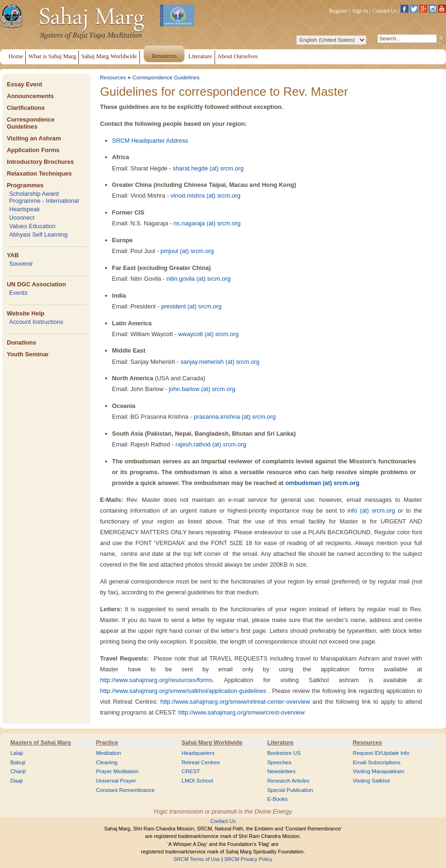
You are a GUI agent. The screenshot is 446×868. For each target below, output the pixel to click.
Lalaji (17, 753)
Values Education (32, 226)
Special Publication (290, 790)
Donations (21, 342)
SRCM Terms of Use (197, 859)
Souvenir (21, 264)
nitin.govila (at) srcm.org (199, 279)
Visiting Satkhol (372, 781)
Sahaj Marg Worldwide (212, 743)
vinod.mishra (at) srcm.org (206, 196)
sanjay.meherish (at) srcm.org (220, 362)
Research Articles (288, 781)
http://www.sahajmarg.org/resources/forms (156, 680)
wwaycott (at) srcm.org (209, 334)
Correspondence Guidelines (31, 123)
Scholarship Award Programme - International (44, 197)
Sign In (360, 11)
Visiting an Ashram (34, 138)
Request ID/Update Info (381, 753)
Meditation (108, 753)
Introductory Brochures (40, 162)
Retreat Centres (201, 762)
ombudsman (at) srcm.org (323, 483)
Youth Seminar (27, 354)
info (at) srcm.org (371, 511)
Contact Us (385, 11)
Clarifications (26, 108)
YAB (13, 255)
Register (338, 11)
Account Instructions (36, 322)
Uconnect (22, 218)
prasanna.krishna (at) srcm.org (235, 417)
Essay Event (24, 84)
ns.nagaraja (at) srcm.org (207, 223)
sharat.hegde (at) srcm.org (208, 168)
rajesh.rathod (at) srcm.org (211, 444)
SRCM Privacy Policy (249, 859)
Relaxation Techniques (39, 173)
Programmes (25, 185)
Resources (113, 77)
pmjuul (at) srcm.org (187, 251)
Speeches (279, 762)
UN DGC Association (36, 284)
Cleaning (107, 762)
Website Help (25, 313)
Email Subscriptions (377, 762)
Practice (107, 743)
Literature (280, 743)
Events (18, 293)
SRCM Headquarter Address (150, 141)
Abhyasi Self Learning (38, 234)
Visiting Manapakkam (379, 771)
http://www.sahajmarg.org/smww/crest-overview (241, 712)
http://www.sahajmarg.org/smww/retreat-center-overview (235, 702)
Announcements (30, 96)
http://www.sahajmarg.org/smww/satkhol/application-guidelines (183, 691)
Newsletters (281, 771)
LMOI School (197, 781)
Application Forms (33, 150)
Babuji (18, 762)
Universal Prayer (116, 781)
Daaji (16, 781)
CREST (191, 771)
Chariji (18, 771)
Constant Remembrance (125, 790)
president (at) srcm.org (191, 306)
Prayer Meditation (117, 771)
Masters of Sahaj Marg (41, 743)
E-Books (277, 799)
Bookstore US (284, 753)
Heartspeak (24, 209)
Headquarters (198, 753)
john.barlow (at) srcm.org (202, 389)
